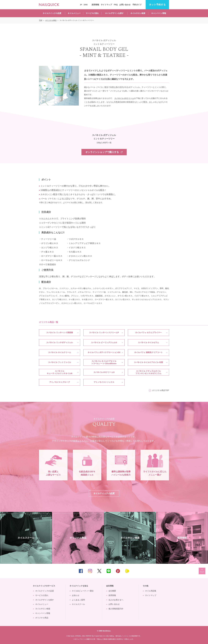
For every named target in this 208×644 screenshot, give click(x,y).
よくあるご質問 (78, 600)
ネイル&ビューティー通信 (83, 591)
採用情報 (95, 5)
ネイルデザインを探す (114, 13)
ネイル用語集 (151, 591)
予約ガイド (137, 5)
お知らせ (76, 595)
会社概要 (112, 591)
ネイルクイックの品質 (52, 13)
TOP (202, 571)
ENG (86, 5)
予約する (157, 5)
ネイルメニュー (74, 13)
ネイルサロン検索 (138, 13)
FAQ (116, 5)
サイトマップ (106, 5)
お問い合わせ (125, 5)
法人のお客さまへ (116, 600)
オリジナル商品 (42, 618)
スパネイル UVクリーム (124, 98)
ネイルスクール (78, 604)
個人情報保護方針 (116, 609)
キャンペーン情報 (159, 13)
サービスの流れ (92, 13)
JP (81, 5)
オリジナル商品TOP (161, 390)
